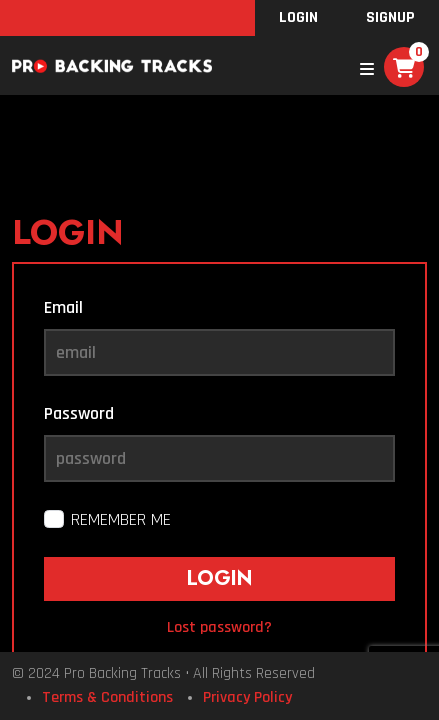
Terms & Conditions (107, 697)
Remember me (121, 519)
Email (63, 307)
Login (298, 17)
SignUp (390, 17)
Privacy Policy (247, 697)
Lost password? (219, 627)
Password (79, 413)
